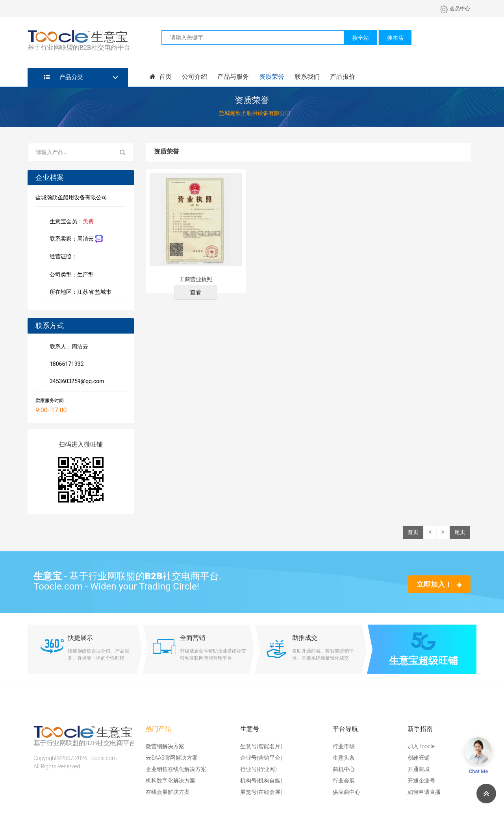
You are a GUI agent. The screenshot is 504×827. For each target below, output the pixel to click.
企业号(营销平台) (261, 758)
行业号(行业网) (258, 769)
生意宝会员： (70, 222)
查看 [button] (196, 292)
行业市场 (344, 746)
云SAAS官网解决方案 (172, 758)
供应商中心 (346, 792)
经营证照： (67, 257)
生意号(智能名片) (261, 746)
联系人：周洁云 (67, 347)
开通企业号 (421, 781)
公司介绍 (195, 77)
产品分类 (64, 77)
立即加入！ (439, 584)
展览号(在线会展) (261, 792)
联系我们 (307, 77)
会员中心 (455, 8)
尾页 (460, 532)
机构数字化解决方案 (170, 781)
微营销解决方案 (165, 746)
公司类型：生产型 (70, 275)
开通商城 (419, 769)
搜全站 (361, 38)
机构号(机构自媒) (261, 781)
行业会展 (344, 781)
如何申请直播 (424, 792)
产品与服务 (233, 77)
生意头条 (344, 758)
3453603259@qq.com (75, 382)
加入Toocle (421, 746)
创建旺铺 (419, 758)
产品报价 (343, 77)
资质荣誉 (272, 77)
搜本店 (395, 38)
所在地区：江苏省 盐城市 (79, 293)
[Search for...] (70, 152)
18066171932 (65, 365)
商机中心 (344, 769)
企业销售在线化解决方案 (176, 769)
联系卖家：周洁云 (75, 239)
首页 (161, 77)
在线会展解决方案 (168, 792)
